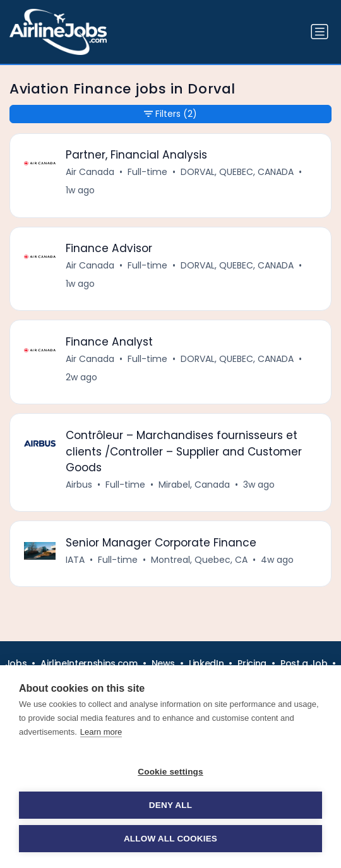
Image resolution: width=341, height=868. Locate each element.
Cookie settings (170, 772)
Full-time (147, 172)
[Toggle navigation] (320, 32)
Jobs (16, 663)
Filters (170, 114)
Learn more (101, 732)
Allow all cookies (170, 839)
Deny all (170, 805)
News (164, 663)
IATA (75, 560)
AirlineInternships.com (89, 663)
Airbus (79, 485)
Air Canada (90, 172)
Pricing (252, 663)
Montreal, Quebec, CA (199, 560)
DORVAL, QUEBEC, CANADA (237, 172)
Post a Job (304, 663)
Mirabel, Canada (194, 485)
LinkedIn (206, 663)
